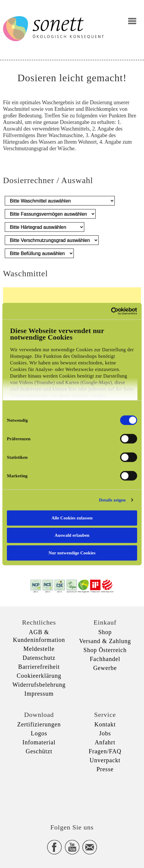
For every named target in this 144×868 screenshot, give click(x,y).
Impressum (39, 694)
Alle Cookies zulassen (72, 518)
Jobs (105, 733)
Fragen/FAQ (105, 751)
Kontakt (105, 724)
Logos (39, 733)
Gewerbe (105, 668)
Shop (105, 632)
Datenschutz (39, 658)
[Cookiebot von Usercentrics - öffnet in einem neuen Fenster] (111, 311)
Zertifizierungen (39, 724)
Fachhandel (105, 659)
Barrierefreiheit (39, 667)
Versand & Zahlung (105, 641)
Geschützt (39, 751)
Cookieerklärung (39, 676)
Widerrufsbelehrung (39, 685)
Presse (105, 769)
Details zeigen (112, 500)
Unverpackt (105, 760)
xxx (72, 793)
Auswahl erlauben (72, 535)
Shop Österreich (105, 650)
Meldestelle (39, 649)
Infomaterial (39, 742)
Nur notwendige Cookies (72, 553)
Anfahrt (105, 742)
